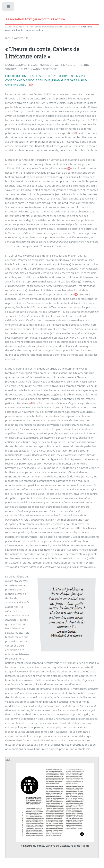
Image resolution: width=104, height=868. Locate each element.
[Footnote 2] (75, 133)
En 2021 (18, 27)
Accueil (9, 27)
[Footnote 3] (69, 168)
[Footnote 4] (76, 294)
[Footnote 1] (31, 85)
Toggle (9, 7)
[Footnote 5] (33, 403)
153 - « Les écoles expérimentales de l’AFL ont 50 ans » (51, 27)
